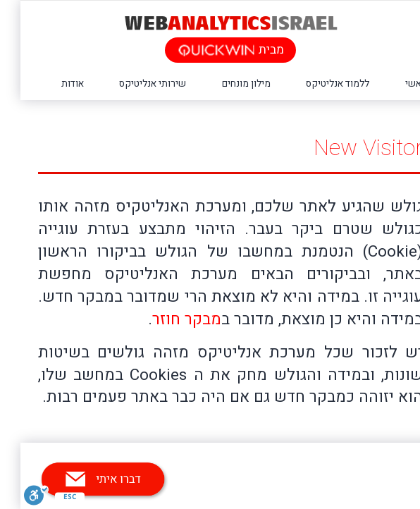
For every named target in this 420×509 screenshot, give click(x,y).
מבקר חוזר (166, 319)
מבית (210, 50)
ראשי (395, 84)
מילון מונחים (226, 84)
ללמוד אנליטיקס (317, 84)
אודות (52, 84)
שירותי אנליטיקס (132, 84)
